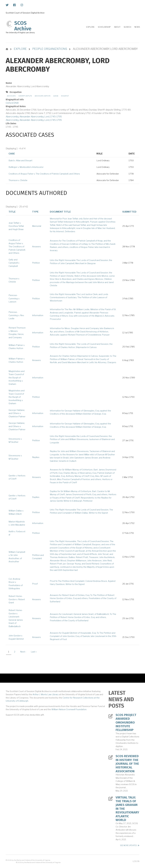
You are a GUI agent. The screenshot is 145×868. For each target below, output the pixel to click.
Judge (56, 96)
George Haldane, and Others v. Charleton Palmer (17, 413)
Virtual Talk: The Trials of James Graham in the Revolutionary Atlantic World (127, 809)
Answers (36, 247)
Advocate (11, 96)
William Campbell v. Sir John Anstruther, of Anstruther (17, 557)
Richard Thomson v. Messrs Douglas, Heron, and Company (17, 333)
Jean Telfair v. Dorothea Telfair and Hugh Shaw (16, 226)
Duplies (36, 497)
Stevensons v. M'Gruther (15, 441)
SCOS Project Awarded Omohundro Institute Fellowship (126, 723)
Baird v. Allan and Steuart (20, 161)
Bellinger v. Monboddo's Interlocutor (26, 167)
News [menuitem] (137, 27)
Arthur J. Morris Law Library (46, 694)
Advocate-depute (43, 96)
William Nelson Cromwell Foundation (69, 709)
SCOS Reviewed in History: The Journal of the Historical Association (127, 764)
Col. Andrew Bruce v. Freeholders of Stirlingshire (16, 584)
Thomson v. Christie (18, 180)
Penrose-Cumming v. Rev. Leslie (16, 315)
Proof (35, 584)
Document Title (60, 212)
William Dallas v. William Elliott (16, 512)
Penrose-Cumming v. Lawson (14, 299)
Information (38, 315)
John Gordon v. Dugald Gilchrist (16, 637)
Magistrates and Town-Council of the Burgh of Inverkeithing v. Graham (17, 378)
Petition (36, 263)
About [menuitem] (117, 27)
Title (12, 212)
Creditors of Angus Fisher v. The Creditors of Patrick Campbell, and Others (44, 174)
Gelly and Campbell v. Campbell (14, 263)
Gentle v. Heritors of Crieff (17, 477)
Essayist (65, 96)
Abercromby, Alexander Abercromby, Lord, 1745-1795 (34, 117)
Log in (136, 861)
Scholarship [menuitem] (104, 27)
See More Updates (128, 845)
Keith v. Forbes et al (17, 533)
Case (12, 154)
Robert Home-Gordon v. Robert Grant (17, 599)
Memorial (37, 226)
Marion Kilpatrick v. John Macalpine (17, 523)
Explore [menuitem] (90, 27)
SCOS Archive (23, 26)
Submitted (129, 212)
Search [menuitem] (127, 27)
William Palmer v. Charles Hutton (17, 347)
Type (35, 212)
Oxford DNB (12, 103)
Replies (36, 457)
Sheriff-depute (25, 96)
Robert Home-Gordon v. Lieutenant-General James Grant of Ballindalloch (16, 618)
